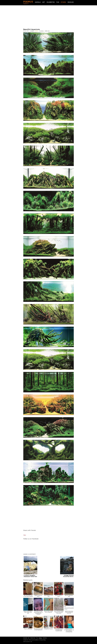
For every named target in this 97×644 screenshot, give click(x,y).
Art (44, 2)
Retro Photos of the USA (49, 596)
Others (63, 2)
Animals (38, 2)
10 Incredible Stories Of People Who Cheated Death (59, 630)
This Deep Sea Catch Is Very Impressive (38, 629)
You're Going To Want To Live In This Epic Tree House (59, 612)
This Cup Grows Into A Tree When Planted (28, 596)
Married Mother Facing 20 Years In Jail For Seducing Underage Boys (69, 630)
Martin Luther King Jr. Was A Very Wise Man (28, 612)
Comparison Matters (48, 629)
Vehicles (71, 2)
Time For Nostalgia (28, 629)
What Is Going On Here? (38, 596)
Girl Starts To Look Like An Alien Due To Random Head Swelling (38, 613)
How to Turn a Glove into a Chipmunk (49, 612)
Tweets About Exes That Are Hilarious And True (69, 612)
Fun (58, 2)
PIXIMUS (28, 2)
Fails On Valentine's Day (69, 596)
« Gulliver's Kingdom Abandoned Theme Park (30, 576)
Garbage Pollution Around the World (68, 576)
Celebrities (51, 2)
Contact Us (26, 640)
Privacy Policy (43, 640)
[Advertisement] (49, 17)
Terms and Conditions (34, 640)
